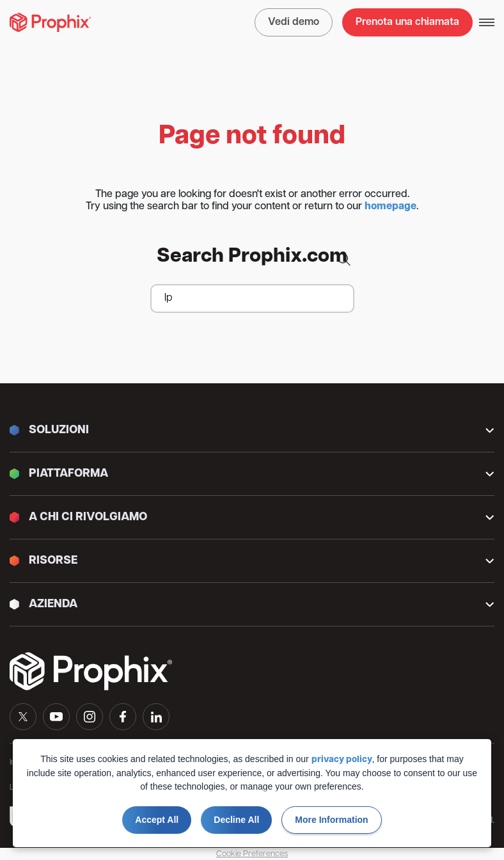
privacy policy (342, 760)
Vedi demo (294, 22)
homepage (390, 207)
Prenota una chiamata (407, 22)
